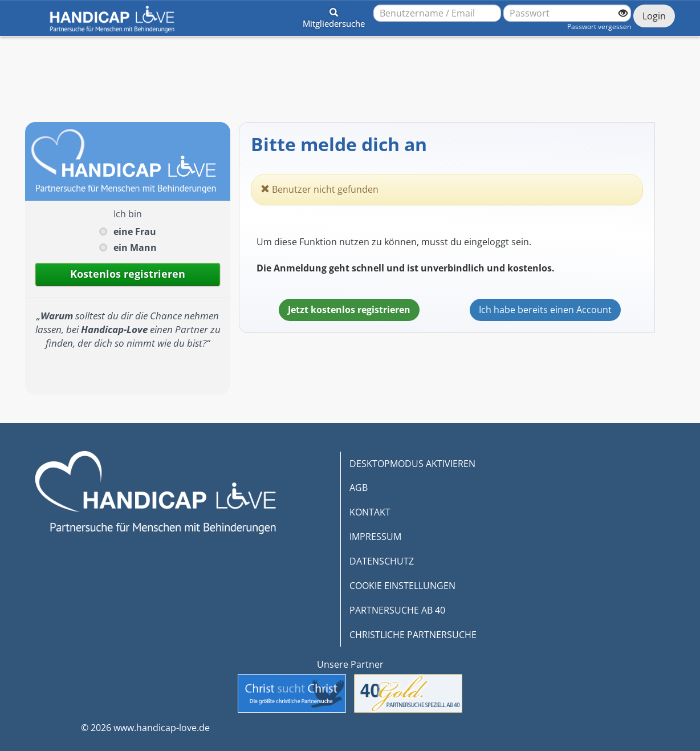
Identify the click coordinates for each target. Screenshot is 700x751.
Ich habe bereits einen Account (545, 310)
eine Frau (135, 232)
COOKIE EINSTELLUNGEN (402, 586)
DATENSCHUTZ (382, 561)
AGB (359, 488)
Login (654, 16)
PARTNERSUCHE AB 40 (397, 610)
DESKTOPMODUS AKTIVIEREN (412, 464)
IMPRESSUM (375, 537)
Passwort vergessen (599, 27)
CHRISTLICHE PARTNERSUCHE (413, 635)
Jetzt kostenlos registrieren (349, 310)
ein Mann (135, 247)
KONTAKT (370, 512)
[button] (334, 16)
